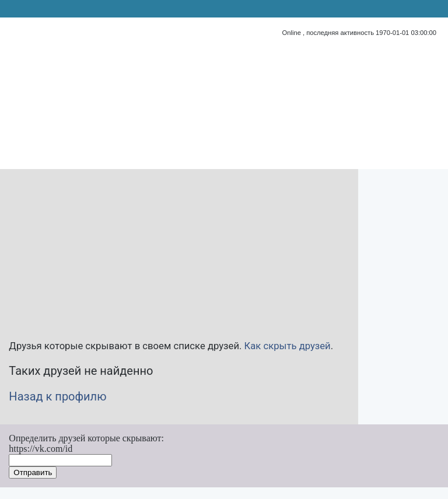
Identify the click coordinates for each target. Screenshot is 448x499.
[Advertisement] (160, 251)
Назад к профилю (57, 396)
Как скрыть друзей (288, 346)
